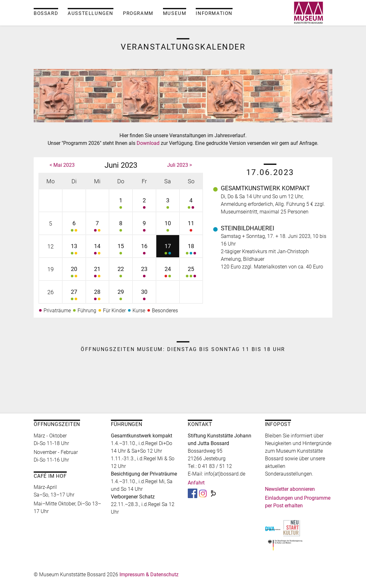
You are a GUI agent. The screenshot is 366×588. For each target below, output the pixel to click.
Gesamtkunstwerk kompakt (265, 188)
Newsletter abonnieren (290, 489)
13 (74, 250)
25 (191, 273)
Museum (175, 13)
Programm (138, 13)
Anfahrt (196, 483)
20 (74, 273)
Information (214, 13)
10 (168, 227)
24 (168, 273)
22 (121, 273)
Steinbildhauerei (247, 228)
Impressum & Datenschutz (149, 574)
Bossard (46, 13)
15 (121, 250)
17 (168, 250)
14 (98, 250)
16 (144, 250)
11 (191, 227)
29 (121, 296)
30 (144, 296)
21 (98, 273)
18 (191, 250)
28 (98, 296)
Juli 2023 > (180, 165)
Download (149, 143)
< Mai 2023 (62, 165)
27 (74, 296)
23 (144, 273)
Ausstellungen (91, 13)
